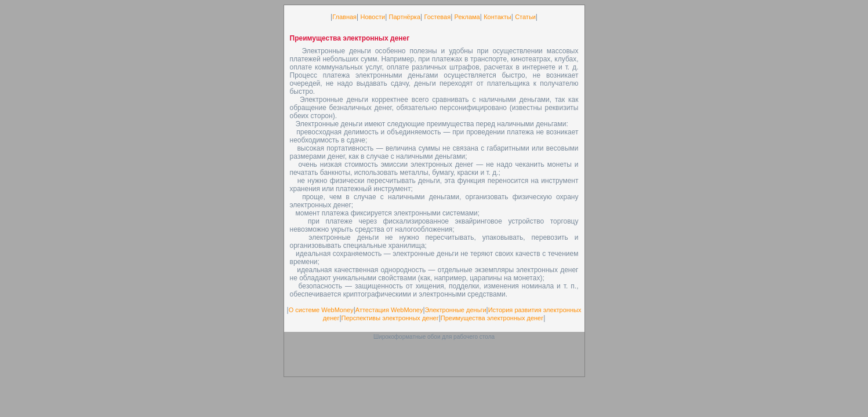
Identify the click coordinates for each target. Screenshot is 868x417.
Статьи (525, 17)
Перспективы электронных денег (390, 318)
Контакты (497, 17)
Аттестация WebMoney (389, 310)
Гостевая (437, 17)
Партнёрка (405, 17)
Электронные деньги (456, 310)
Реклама (467, 17)
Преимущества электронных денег (492, 318)
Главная (344, 17)
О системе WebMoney (321, 310)
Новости (373, 17)
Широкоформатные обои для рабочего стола (434, 337)
